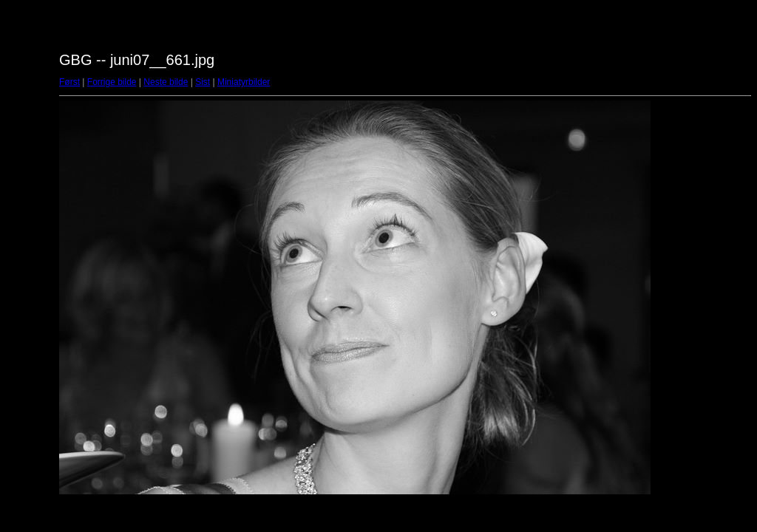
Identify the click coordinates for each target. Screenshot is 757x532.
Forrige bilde (112, 82)
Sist (203, 82)
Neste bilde (166, 82)
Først (69, 82)
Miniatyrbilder (244, 82)
